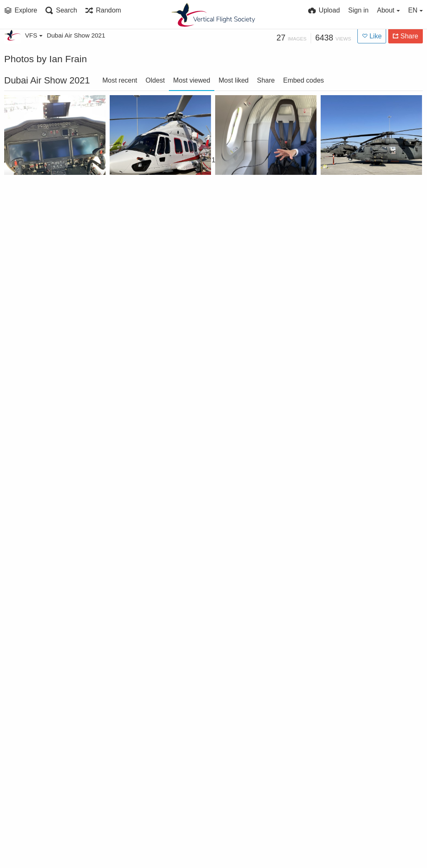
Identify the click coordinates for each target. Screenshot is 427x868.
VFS (34, 35)
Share (266, 80)
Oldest (155, 80)
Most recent (120, 80)
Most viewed (192, 80)
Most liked (234, 80)
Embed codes (304, 80)
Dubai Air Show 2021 (76, 35)
